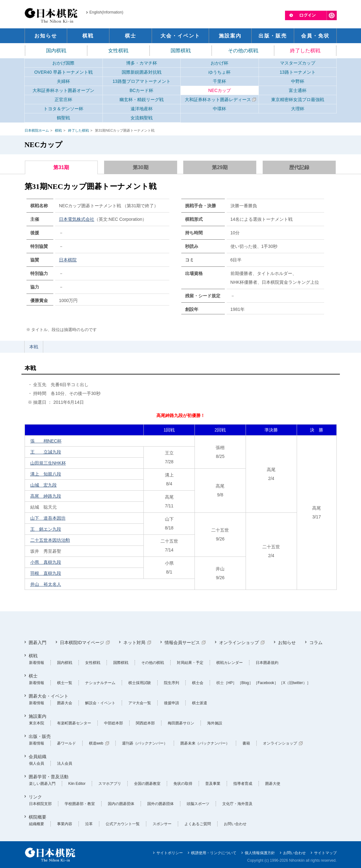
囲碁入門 (38, 642)
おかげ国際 (63, 63)
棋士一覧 (65, 683)
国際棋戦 (181, 51)
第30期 (141, 167)
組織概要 (37, 824)
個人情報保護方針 (260, 853)
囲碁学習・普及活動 (49, 777)
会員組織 (38, 757)
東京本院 (37, 723)
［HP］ (230, 683)
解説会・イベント (100, 703)
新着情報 (37, 663)
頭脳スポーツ (198, 804)
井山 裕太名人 (46, 584)
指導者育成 (243, 784)
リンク (35, 797)
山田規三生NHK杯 (48, 463)
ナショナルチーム (100, 683)
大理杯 (298, 109)
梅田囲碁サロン (181, 723)
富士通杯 (298, 90)
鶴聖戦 (63, 118)
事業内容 (65, 824)
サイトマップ (325, 853)
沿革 (89, 824)
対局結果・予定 (190, 663)
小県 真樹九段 (46, 562)
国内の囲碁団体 (121, 804)
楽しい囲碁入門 (42, 784)
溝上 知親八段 (46, 474)
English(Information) (106, 12)
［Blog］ (245, 683)
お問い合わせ (235, 824)
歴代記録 (299, 167)
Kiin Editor (77, 784)
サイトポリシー (170, 853)
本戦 (34, 347)
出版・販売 (40, 736)
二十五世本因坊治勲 (50, 540)
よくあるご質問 (198, 824)
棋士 (33, 676)
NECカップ (219, 90)
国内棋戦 (56, 51)
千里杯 (219, 81)
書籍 (246, 743)
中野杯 (298, 81)
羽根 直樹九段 (46, 573)
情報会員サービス (182, 642)
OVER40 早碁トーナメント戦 (64, 72)
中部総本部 (114, 723)
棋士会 (198, 683)
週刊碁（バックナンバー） (145, 743)
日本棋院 (68, 260)
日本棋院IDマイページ (82, 642)
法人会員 (65, 763)
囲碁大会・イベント (49, 696)
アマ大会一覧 (140, 703)
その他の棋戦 (243, 51)
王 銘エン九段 (46, 529)
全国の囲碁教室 (147, 784)
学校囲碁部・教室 (80, 804)
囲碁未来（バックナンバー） (205, 743)
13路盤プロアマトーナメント (142, 81)
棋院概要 (38, 817)
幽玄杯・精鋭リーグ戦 (142, 100)
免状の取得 (183, 784)
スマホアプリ (110, 784)
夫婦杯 (63, 81)
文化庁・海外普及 (237, 804)
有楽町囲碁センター (74, 723)
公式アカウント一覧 (123, 824)
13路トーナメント (298, 72)
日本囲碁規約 (267, 663)
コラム (316, 642)
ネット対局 (134, 642)
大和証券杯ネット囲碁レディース (218, 100)
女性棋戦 (118, 51)
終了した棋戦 (305, 51)
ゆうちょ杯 (219, 72)
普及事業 (213, 784)
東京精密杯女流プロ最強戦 (298, 100)
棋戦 (58, 130)
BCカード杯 (141, 90)
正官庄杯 (63, 100)
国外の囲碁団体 (160, 804)
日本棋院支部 (40, 804)
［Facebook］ (266, 683)
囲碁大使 (273, 784)
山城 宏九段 (44, 485)
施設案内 (38, 716)
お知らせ (287, 642)
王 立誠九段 (46, 452)
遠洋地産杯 (142, 109)
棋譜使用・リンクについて (214, 853)
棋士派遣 (200, 703)
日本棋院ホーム (37, 130)
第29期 (220, 167)
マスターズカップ (298, 63)
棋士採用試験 (140, 683)
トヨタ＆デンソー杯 (63, 109)
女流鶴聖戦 (142, 118)
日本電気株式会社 (77, 219)
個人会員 (37, 763)
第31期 (61, 167)
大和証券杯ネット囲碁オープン (63, 90)
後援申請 (172, 703)
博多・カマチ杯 (142, 63)
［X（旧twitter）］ (295, 683)
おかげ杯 (219, 63)
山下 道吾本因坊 (48, 518)
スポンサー (162, 824)
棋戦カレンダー (230, 663)
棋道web (96, 743)
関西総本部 (145, 723)
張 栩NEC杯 (46, 441)
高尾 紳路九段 (46, 496)
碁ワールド (67, 743)
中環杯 (219, 109)
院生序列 (172, 683)
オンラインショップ (239, 642)
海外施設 (215, 723)
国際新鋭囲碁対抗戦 (142, 72)
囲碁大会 (65, 703)
